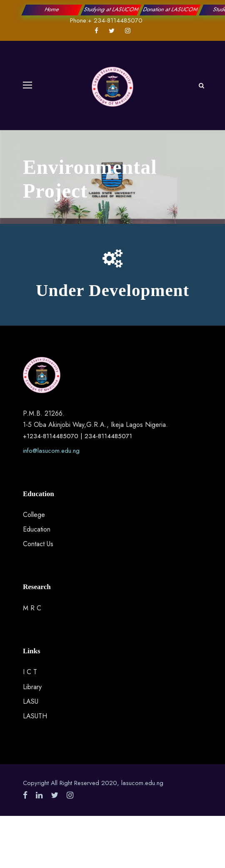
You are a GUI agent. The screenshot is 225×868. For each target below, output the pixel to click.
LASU (31, 701)
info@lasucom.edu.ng (51, 451)
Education (37, 529)
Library (32, 687)
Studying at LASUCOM (111, 9)
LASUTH (35, 716)
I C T (30, 672)
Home (52, 9)
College (34, 515)
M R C (32, 608)
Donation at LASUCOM (170, 9)
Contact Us (38, 544)
